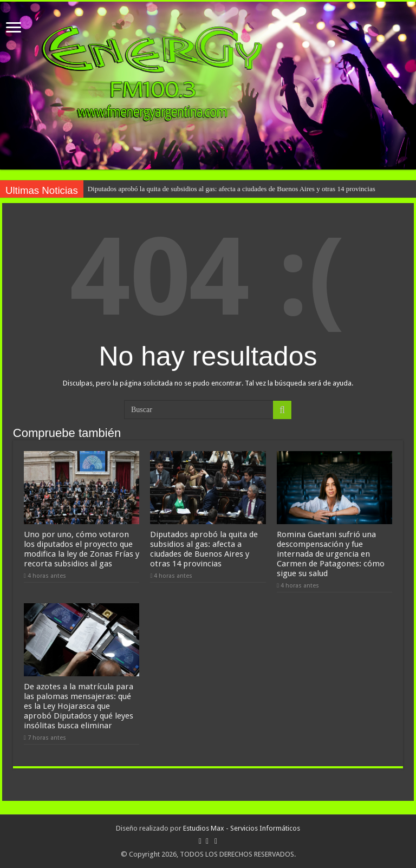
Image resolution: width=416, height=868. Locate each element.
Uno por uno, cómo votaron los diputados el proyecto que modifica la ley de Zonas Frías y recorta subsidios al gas (82, 549)
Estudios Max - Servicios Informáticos (242, 828)
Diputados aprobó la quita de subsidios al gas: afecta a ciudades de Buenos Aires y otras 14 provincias (232, 189)
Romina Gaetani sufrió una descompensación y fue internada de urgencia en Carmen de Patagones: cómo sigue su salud (331, 554)
